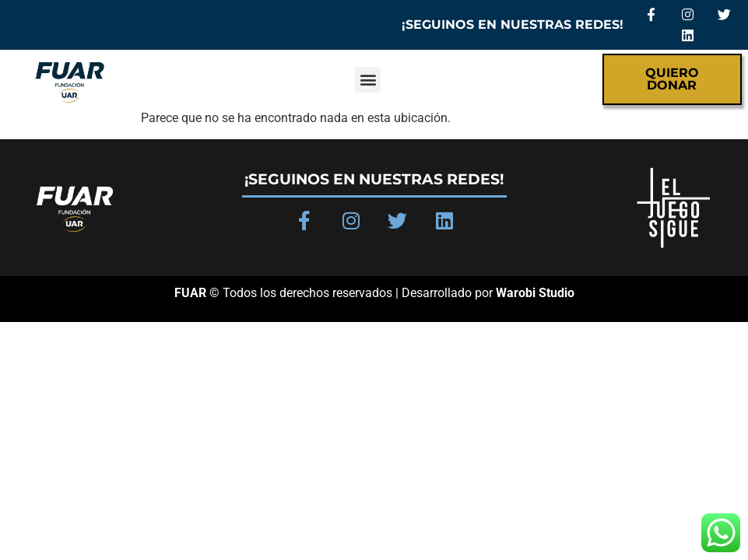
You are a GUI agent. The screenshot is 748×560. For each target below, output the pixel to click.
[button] (368, 80)
